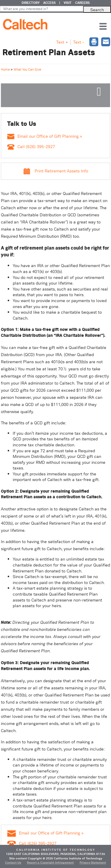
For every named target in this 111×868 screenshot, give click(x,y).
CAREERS (82, 3)
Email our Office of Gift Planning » (45, 136)
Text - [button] (79, 42)
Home (6, 69)
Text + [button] (62, 42)
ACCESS (49, 3)
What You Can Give (27, 69)
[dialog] (94, 42)
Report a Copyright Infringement (50, 863)
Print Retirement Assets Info (61, 171)
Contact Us (13, 863)
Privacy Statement (93, 863)
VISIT (68, 3)
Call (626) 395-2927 (31, 147)
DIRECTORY (31, 3)
